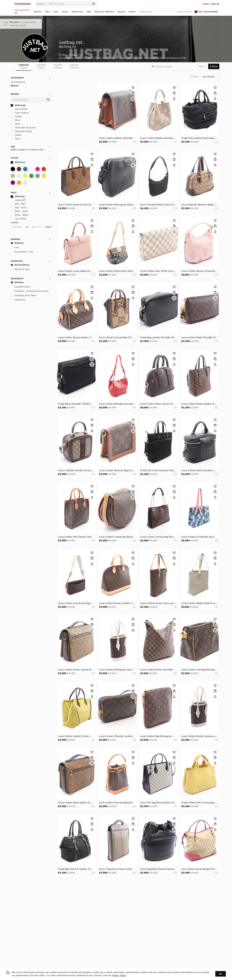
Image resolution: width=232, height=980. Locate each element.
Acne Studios (20, 113)
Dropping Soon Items (24, 295)
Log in (206, 4)
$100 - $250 (19, 211)
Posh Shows (146, 12)
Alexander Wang (21, 131)
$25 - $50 (18, 204)
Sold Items (18, 300)
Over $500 (19, 219)
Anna (15, 139)
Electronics (77, 12)
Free (15, 247)
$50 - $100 (19, 208)
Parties (132, 12)
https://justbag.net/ (72, 55)
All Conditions (20, 265)
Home (65, 12)
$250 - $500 (20, 215)
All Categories (18, 82)
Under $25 (18, 200)
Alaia (15, 124)
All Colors (18, 162)
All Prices (18, 196)
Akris (15, 120)
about (202, 66)
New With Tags (20, 269)
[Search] (70, 4)
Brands (121, 12)
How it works (185, 12)
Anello (16, 135)
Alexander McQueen (23, 128)
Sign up (215, 4)
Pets (89, 12)
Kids (56, 12)
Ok (220, 974)
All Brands (18, 105)
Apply (48, 227)
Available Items (21, 287)
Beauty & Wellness (104, 12)
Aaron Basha (19, 109)
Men (47, 12)
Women (38, 12)
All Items (17, 243)
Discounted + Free (22, 252)
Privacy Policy (119, 975)
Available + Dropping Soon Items (30, 291)
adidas (16, 116)
